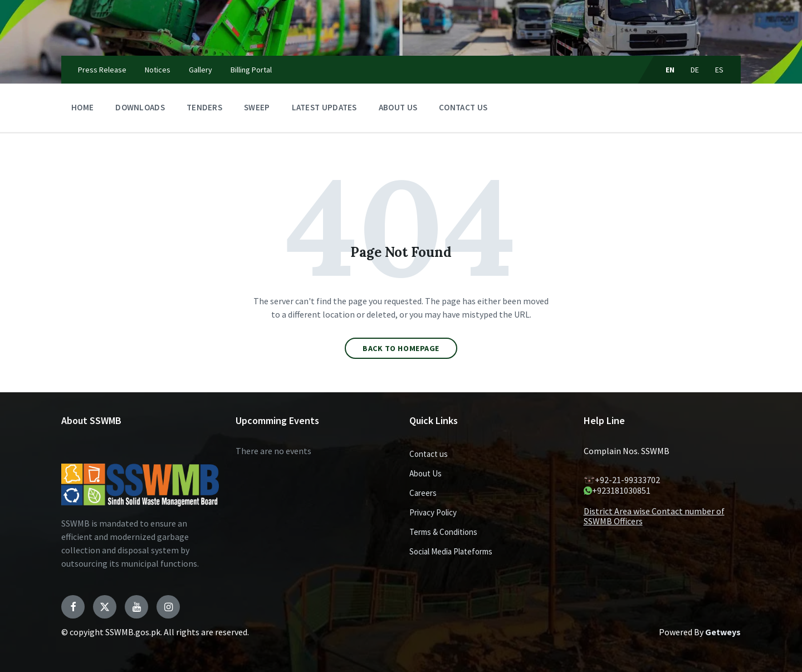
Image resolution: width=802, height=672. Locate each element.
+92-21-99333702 (622, 480)
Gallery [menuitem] (200, 70)
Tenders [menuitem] (204, 107)
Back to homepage (401, 348)
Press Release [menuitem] (102, 70)
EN (670, 70)
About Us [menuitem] (398, 107)
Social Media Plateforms (451, 551)
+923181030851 (617, 490)
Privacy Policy (433, 512)
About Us (426, 473)
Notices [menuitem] (158, 70)
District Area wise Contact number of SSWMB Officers (654, 516)
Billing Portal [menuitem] (251, 70)
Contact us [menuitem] (463, 107)
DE (695, 70)
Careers (423, 493)
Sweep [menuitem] (257, 107)
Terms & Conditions (443, 532)
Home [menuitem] (82, 107)
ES (720, 70)
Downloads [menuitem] (140, 107)
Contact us (429, 454)
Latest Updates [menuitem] (324, 107)
